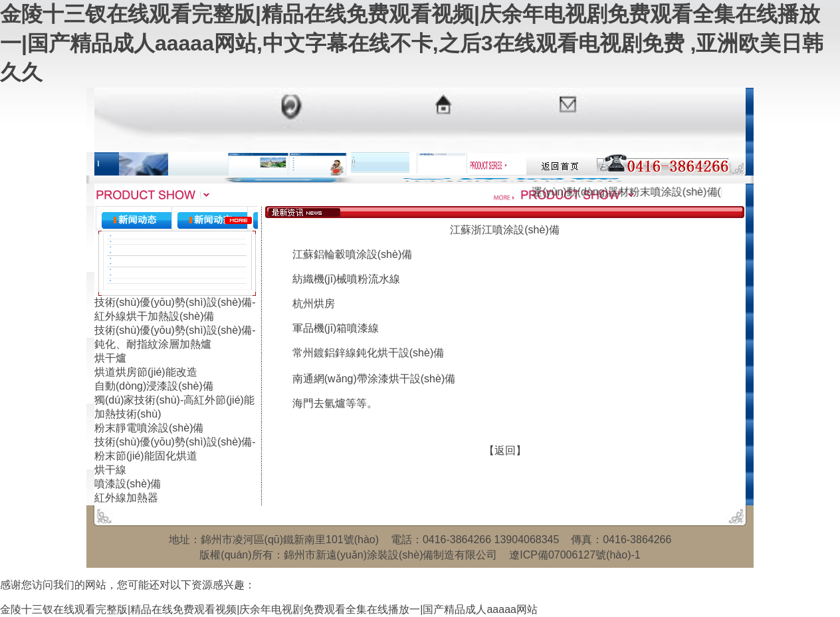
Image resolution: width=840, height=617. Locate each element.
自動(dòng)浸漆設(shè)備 (154, 386)
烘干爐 (110, 358)
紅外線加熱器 (126, 498)
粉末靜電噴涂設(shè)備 (149, 428)
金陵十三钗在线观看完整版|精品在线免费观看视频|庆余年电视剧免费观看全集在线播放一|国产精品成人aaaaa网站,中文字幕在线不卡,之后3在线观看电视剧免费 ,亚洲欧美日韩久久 (412, 43)
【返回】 (505, 450)
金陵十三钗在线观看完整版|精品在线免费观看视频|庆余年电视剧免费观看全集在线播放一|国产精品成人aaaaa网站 (269, 609)
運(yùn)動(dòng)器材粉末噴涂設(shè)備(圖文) (649, 192)
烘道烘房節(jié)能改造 (146, 372)
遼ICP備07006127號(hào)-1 (575, 555)
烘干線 (110, 470)
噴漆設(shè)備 (128, 484)
